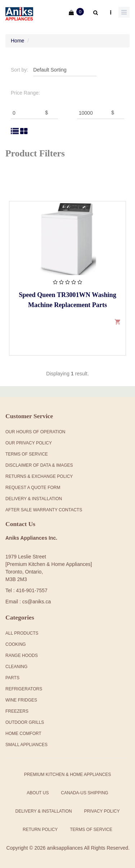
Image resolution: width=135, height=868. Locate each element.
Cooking (16, 644)
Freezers (17, 711)
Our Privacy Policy (29, 443)
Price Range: (25, 93)
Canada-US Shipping (84, 793)
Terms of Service (91, 830)
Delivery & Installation (34, 499)
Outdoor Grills (25, 722)
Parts (12, 678)
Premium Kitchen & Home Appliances (67, 775)
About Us (38, 793)
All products (22, 633)
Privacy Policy (102, 811)
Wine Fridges (21, 700)
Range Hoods (22, 655)
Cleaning (16, 667)
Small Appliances (26, 745)
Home (17, 41)
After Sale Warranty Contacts (44, 510)
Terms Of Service (27, 454)
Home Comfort (23, 734)
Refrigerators (24, 689)
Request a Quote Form (33, 488)
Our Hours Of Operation (35, 432)
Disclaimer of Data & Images (39, 465)
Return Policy (40, 830)
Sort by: (19, 70)
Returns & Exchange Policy (39, 476)
